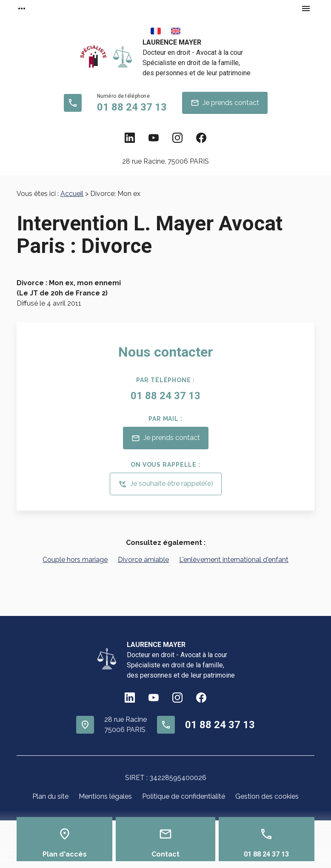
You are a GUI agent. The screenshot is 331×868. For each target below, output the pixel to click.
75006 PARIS (165, 161)
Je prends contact (225, 103)
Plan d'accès (65, 854)
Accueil (72, 194)
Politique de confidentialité (184, 796)
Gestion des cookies (267, 796)
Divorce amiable (143, 560)
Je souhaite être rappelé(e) (166, 484)
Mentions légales (105, 796)
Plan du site (50, 796)
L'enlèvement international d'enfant (234, 560)
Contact (165, 854)
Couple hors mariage (75, 560)
